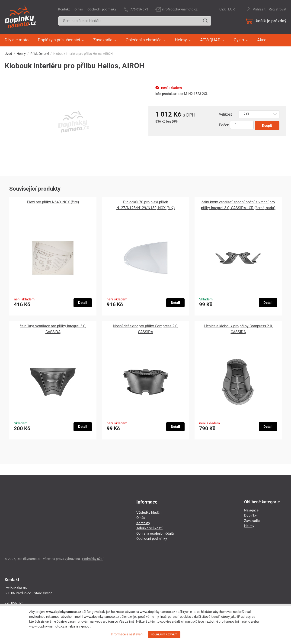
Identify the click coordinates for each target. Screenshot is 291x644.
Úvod (8, 54)
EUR (231, 9)
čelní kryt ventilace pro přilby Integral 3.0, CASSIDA (53, 329)
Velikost (225, 114)
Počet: (224, 125)
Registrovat (278, 9)
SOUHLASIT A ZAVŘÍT (164, 635)
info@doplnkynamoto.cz (180, 9)
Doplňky (250, 515)
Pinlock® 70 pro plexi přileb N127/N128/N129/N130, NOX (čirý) (146, 205)
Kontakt (64, 9)
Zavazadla (252, 521)
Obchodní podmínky (102, 9)
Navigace (251, 510)
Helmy (21, 54)
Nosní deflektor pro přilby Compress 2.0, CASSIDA (146, 329)
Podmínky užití (93, 559)
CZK (223, 9)
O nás (79, 9)
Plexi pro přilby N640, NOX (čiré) (53, 202)
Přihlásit (259, 9)
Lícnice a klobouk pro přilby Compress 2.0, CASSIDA (238, 329)
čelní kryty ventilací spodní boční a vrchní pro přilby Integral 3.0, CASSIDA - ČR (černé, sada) (238, 205)
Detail (83, 303)
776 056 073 (139, 9)
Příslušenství (40, 54)
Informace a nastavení (127, 634)
